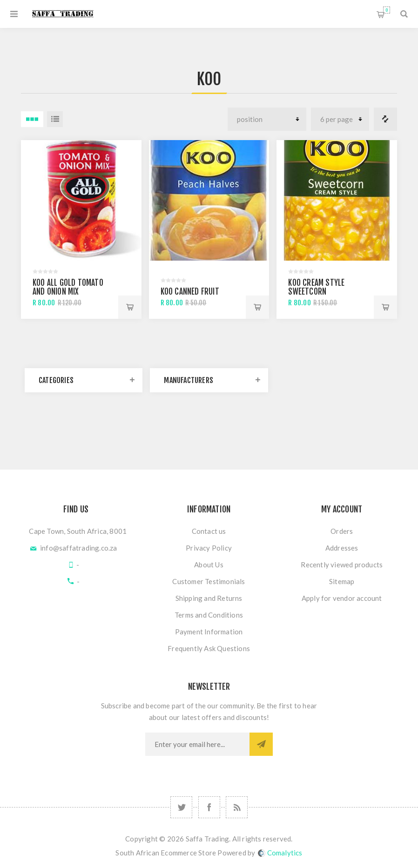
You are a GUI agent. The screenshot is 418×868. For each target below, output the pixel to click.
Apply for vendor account (342, 598)
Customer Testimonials (209, 581)
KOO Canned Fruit (190, 292)
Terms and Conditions (209, 615)
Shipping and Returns (209, 598)
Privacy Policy (209, 548)
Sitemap (342, 581)
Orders (342, 531)
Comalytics (280, 853)
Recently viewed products (342, 565)
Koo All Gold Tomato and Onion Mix (68, 287)
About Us (209, 565)
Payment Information (209, 632)
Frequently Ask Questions (209, 648)
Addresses (342, 548)
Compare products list (385, 119)
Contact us (209, 531)
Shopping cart (387, 10)
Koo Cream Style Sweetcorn (316, 287)
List (55, 119)
